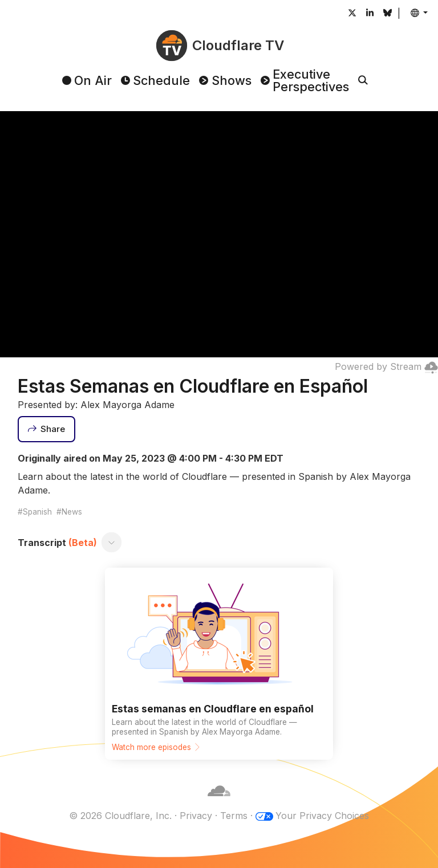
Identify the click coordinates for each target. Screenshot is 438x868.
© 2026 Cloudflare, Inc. (120, 816)
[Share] (47, 429)
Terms (234, 816)
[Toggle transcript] (111, 543)
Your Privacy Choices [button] (322, 816)
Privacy (196, 816)
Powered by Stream (386, 366)
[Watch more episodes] (219, 664)
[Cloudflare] (219, 802)
